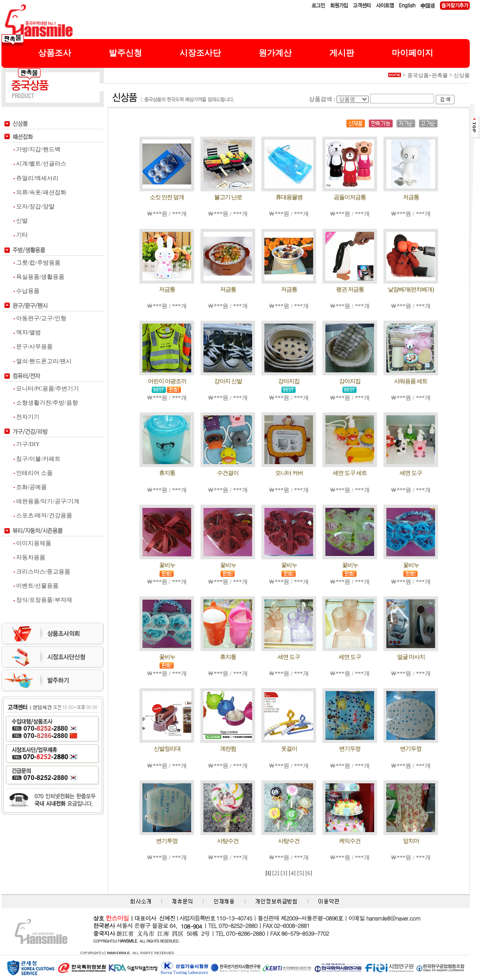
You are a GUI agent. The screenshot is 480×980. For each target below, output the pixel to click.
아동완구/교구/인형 (40, 318)
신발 (21, 221)
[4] (292, 873)
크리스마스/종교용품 (42, 572)
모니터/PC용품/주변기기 (46, 388)
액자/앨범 (27, 332)
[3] (284, 873)
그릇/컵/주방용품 (37, 263)
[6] (309, 873)
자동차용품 (30, 557)
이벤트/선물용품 (36, 586)
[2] (276, 873)
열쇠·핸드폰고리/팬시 (43, 361)
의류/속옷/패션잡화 (40, 192)
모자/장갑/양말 (34, 206)
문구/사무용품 (33, 347)
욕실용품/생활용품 (39, 277)
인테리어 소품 (33, 473)
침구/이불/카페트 (37, 459)
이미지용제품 (32, 543)
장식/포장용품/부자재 (43, 600)
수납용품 (27, 291)
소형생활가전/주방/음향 (46, 403)
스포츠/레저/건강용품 (43, 515)
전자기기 (27, 417)
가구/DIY (27, 444)
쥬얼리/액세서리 (36, 178)
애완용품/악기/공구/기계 (47, 501)
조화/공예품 (30, 487)
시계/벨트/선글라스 (40, 163)
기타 (21, 235)
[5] (300, 873)
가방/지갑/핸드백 (37, 149)
